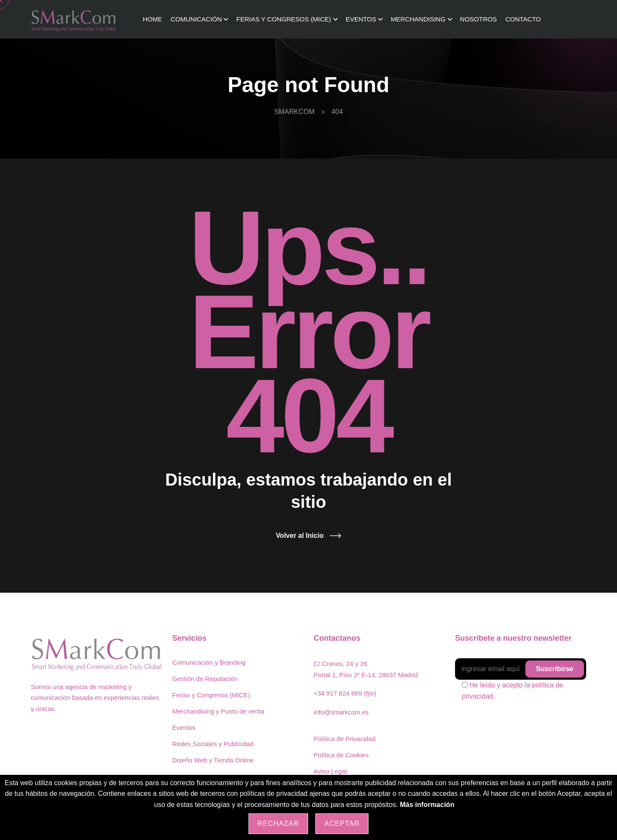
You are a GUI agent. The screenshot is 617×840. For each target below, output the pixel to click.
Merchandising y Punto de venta (218, 711)
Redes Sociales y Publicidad (213, 744)
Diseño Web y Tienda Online (213, 760)
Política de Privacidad (344, 739)
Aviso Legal (330, 771)
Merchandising (418, 19)
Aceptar (342, 823)
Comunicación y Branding (209, 662)
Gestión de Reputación (205, 679)
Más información (427, 805)
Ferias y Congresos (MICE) (283, 19)
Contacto (523, 19)
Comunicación (196, 19)
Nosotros (479, 19)
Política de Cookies (341, 755)
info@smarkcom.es (341, 712)
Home (152, 19)
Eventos (361, 19)
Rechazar (279, 823)
